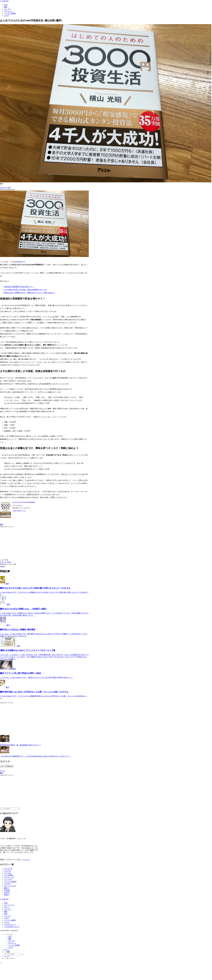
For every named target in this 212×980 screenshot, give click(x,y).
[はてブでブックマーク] (4, 188)
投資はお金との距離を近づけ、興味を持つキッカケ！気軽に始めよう (30, 293)
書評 (2, 524)
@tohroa (18, 262)
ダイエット (12, 943)
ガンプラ (7, 909)
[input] (9, 809)
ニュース (7, 916)
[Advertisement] (39, 542)
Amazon (15, 511)
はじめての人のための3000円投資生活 (24, 502)
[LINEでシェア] (9, 188)
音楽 (6, 914)
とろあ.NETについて (12, 927)
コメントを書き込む (7, 766)
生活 (6, 903)
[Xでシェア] (1, 188)
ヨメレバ (20, 505)
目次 (2, 281)
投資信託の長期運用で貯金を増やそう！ (19, 287)
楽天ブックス (22, 511)
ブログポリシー (10, 925)
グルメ (7, 907)
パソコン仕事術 (10, 920)
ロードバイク (9, 905)
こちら (27, 860)
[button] (20, 809)
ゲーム (7, 922)
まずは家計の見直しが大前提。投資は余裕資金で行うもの (26, 290)
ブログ (7, 918)
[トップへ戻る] (1, 963)
